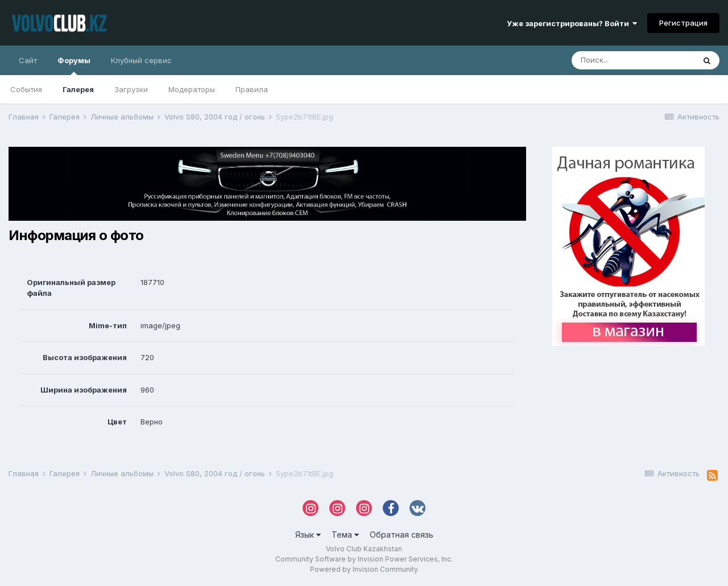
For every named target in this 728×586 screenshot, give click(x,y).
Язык (308, 535)
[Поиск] (633, 60)
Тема (345, 535)
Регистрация (683, 23)
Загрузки (131, 89)
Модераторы (192, 89)
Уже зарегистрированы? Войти (572, 23)
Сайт (28, 60)
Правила (252, 89)
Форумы (74, 65)
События (26, 89)
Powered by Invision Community (364, 569)
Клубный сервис (141, 60)
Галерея (78, 89)
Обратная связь (402, 535)
